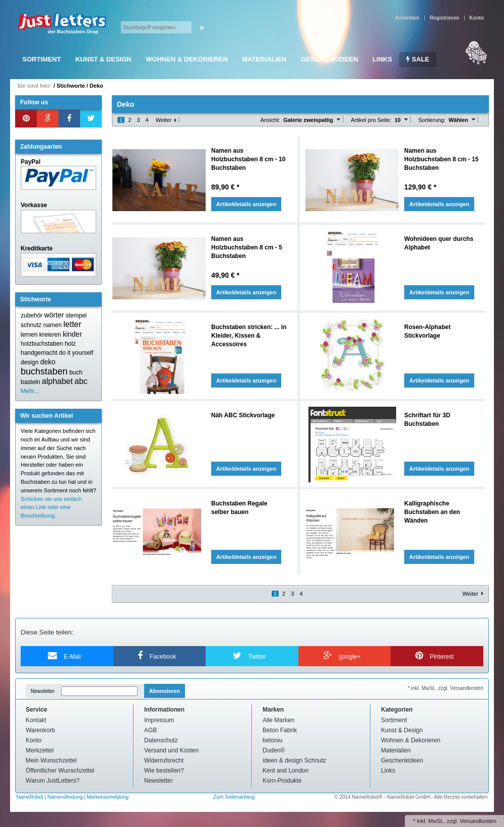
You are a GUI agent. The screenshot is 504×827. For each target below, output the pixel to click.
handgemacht (39, 353)
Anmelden (407, 18)
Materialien (264, 59)
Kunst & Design (103, 59)
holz (70, 344)
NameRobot (31, 797)
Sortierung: (432, 120)
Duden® (274, 750)
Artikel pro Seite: (371, 120)
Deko (97, 86)
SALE (418, 59)
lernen (29, 335)
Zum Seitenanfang (234, 797)
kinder (72, 334)
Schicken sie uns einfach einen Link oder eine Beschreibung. (51, 507)
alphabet (57, 381)
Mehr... (30, 391)
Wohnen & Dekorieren (187, 59)
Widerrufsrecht (164, 760)
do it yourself (76, 353)
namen (53, 325)
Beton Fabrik (280, 730)
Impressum (159, 720)
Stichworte (71, 86)
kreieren (50, 335)
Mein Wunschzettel (51, 760)
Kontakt (36, 720)
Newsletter (43, 691)
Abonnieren (165, 691)
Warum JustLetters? (53, 781)
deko (48, 362)
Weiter (164, 120)
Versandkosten (478, 821)
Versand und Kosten (171, 750)
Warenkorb (40, 730)
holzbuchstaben (42, 344)
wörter (54, 315)
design (29, 362)
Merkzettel (40, 750)
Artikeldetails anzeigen (246, 204)
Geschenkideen (329, 59)
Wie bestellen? (164, 771)
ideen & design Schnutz (294, 760)
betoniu (272, 740)
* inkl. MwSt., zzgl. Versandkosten (446, 688)
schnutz (31, 325)
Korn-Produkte (282, 781)
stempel (76, 315)
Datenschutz (161, 740)
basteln (30, 382)
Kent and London (286, 771)
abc (81, 381)
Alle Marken (278, 720)
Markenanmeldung (108, 797)
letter (73, 324)
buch (76, 372)
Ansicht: (270, 120)
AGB (150, 730)
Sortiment (42, 59)
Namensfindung (65, 797)
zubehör (31, 315)
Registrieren (445, 18)
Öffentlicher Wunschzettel (60, 771)
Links (382, 59)
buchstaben (44, 371)
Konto (34, 740)
